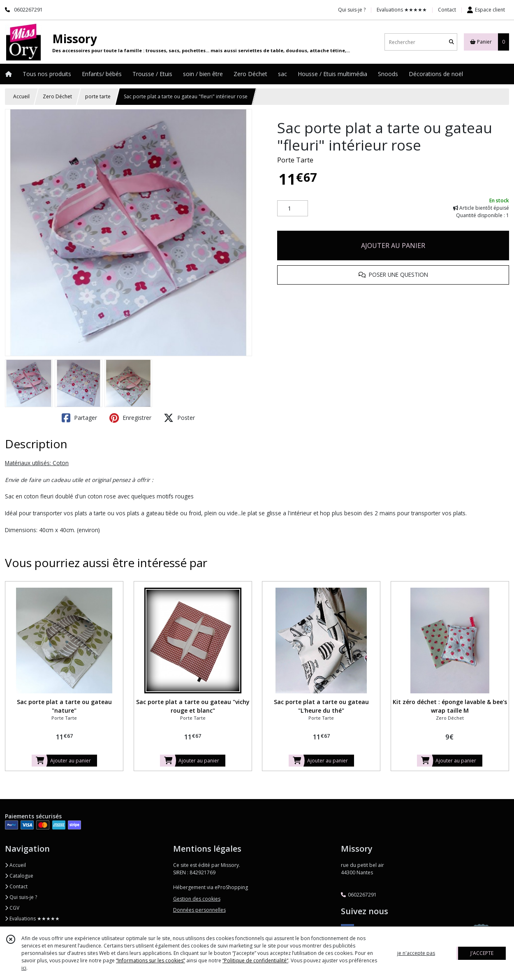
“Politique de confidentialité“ (255, 960)
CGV (12, 908)
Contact (447, 10)
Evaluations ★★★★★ (32, 919)
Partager (79, 418)
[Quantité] (293, 209)
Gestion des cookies (197, 899)
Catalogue (19, 876)
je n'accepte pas (416, 953)
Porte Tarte (295, 160)
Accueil (21, 96)
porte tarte (98, 96)
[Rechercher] (451, 42)
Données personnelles (199, 910)
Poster (179, 418)
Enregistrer (130, 418)
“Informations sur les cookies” (150, 960)
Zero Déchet (57, 96)
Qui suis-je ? (21, 897)
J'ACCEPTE (482, 953)
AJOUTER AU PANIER (393, 246)
